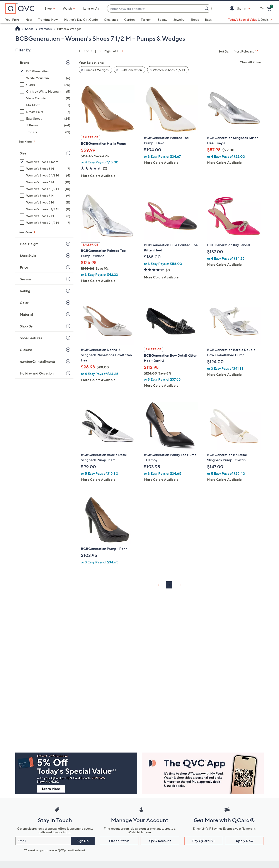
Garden (129, 19)
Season (25, 279)
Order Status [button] (119, 841)
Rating (25, 291)
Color (24, 303)
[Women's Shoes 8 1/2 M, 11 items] (45, 209)
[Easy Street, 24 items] (45, 118)
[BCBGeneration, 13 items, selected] (45, 71)
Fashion (146, 19)
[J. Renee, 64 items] (45, 125)
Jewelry (179, 19)
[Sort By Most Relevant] (247, 51)
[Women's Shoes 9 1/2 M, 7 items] (45, 223)
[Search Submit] (207, 8)
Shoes (195, 19)
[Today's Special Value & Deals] (250, 20)
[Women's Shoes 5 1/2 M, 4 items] (45, 175)
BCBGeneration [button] (131, 70)
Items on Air (91, 8)
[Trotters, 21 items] (45, 132)
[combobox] (155, 9)
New (29, 19)
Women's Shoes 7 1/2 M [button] (169, 70)
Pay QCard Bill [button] (204, 841)
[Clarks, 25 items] (45, 85)
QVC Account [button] (160, 841)
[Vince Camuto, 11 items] (45, 98)
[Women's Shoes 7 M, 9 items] (45, 196)
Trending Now (48, 19)
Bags (208, 19)
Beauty (162, 19)
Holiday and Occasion (37, 373)
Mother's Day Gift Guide (81, 19)
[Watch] (67, 8)
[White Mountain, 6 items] (45, 78)
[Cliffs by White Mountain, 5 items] (45, 91)
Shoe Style (28, 256)
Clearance (111, 19)
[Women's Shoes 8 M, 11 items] (45, 202)
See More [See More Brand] (26, 142)
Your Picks (12, 19)
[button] (233, 9)
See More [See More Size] (26, 232)
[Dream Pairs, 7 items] (45, 112)
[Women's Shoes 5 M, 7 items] (45, 169)
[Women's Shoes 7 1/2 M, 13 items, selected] (45, 162)
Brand (25, 63)
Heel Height (29, 244)
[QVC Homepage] (18, 29)
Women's (45, 29)
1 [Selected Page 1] (169, 585)
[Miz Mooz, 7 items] (45, 105)
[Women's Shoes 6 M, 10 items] (45, 182)
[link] (100, 51)
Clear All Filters (251, 62)
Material (26, 314)
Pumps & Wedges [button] (96, 70)
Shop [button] (48, 8)
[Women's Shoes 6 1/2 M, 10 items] (45, 189)
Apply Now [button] (244, 841)
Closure (26, 350)
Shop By (26, 326)
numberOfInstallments (38, 361)
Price (24, 267)
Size (23, 153)
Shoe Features (31, 338)
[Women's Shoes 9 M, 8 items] (45, 216)
